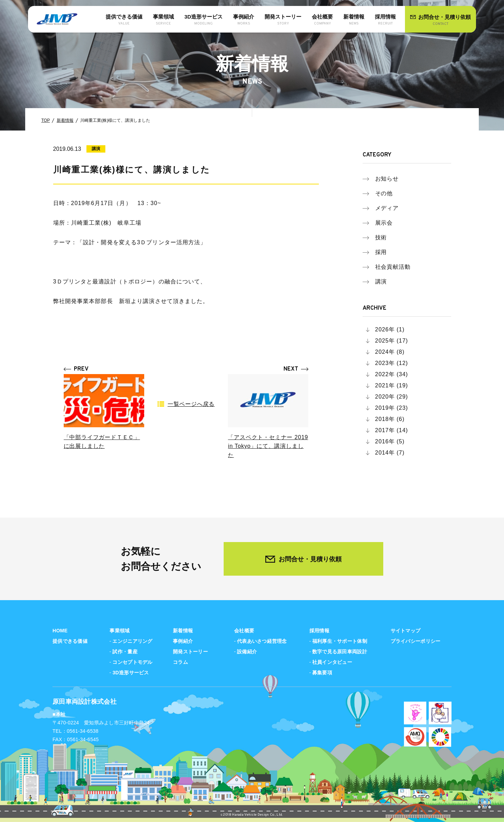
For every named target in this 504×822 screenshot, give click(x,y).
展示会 (384, 223)
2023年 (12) (392, 363)
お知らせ (387, 179)
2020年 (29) (392, 397)
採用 (381, 252)
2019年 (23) (392, 408)
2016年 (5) (390, 441)
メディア (387, 208)
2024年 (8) (390, 352)
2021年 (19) (392, 385)
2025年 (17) (392, 341)
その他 (384, 193)
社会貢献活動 (393, 267)
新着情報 (65, 120)
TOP (45, 120)
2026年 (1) (390, 329)
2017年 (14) (392, 430)
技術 (381, 237)
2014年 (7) (390, 453)
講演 (381, 282)
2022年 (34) (392, 374)
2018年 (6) (390, 419)
